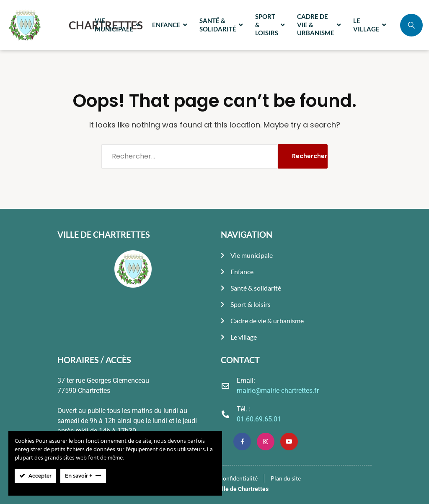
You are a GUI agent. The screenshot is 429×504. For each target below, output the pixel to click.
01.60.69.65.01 (259, 419)
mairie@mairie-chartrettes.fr (278, 391)
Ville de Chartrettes (243, 489)
